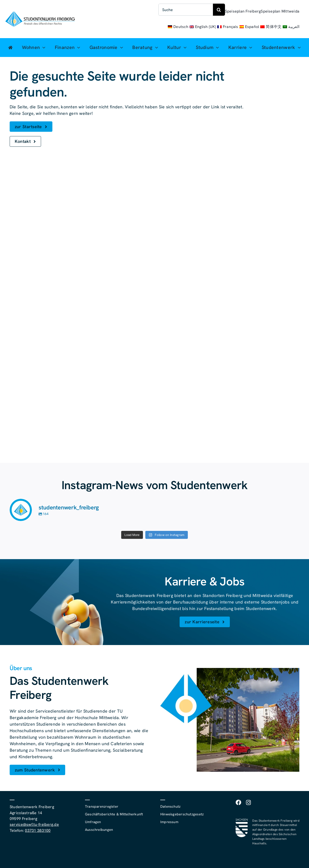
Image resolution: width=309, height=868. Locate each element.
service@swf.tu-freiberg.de (34, 824)
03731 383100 (38, 830)
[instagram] (248, 802)
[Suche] (186, 10)
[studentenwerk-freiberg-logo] (40, 13)
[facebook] (238, 802)
